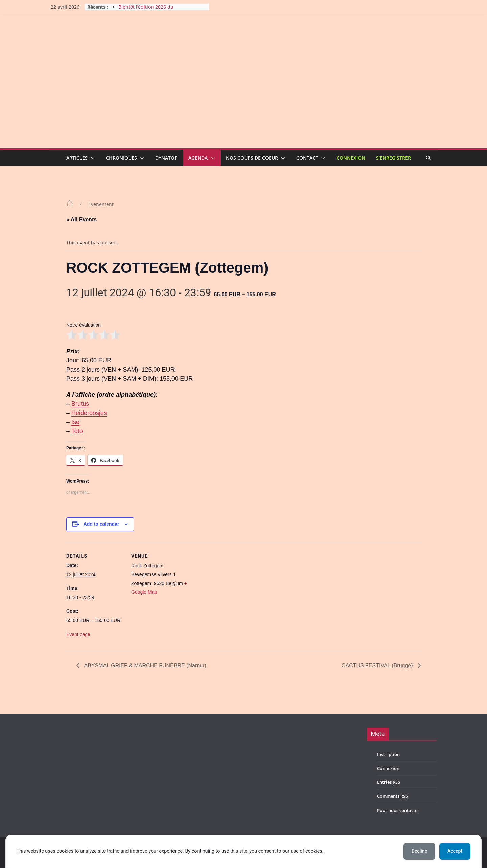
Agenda (198, 158)
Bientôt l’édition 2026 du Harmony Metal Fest (146, 10)
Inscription (388, 754)
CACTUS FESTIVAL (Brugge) (378, 666)
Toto (77, 431)
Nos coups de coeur (252, 158)
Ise (75, 422)
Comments (392, 796)
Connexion (351, 158)
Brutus (80, 404)
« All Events (82, 220)
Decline (419, 851)
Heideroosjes (89, 413)
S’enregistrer (393, 158)
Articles (77, 158)
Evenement (101, 204)
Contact (307, 158)
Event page (78, 634)
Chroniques (121, 158)
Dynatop (166, 158)
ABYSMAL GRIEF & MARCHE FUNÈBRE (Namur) (145, 666)
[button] (91, 158)
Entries (389, 782)
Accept (455, 851)
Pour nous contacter (398, 810)
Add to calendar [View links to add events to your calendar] (101, 524)
